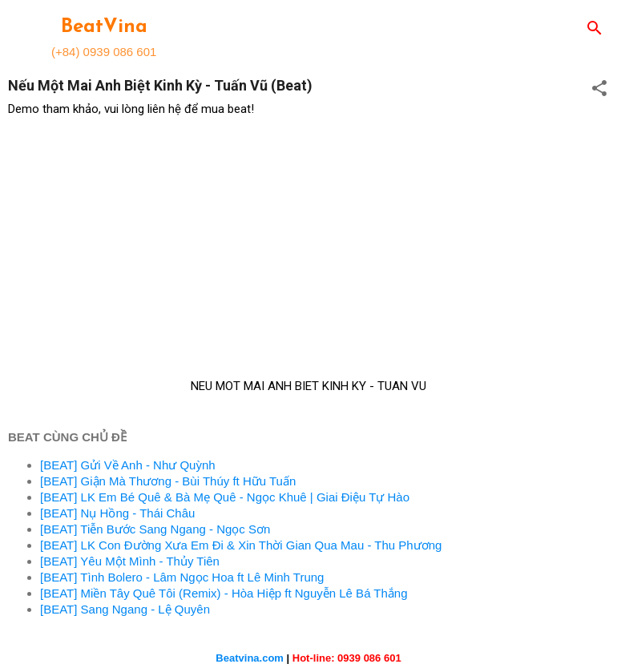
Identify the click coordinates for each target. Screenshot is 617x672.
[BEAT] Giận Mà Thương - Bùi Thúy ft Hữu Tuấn (168, 481)
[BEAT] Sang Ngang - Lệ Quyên (125, 609)
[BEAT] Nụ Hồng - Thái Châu (117, 513)
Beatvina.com (250, 658)
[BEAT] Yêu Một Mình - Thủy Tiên (130, 561)
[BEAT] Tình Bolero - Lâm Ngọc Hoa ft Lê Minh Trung (182, 577)
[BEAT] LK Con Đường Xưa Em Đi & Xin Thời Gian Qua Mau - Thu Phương (241, 545)
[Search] (595, 29)
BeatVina (104, 27)
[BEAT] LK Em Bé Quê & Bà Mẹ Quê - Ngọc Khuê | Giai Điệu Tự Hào (225, 497)
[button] (599, 89)
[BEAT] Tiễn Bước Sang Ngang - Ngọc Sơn (155, 529)
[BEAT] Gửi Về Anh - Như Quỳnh (128, 465)
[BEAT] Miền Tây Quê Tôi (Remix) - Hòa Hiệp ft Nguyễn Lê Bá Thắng (224, 593)
